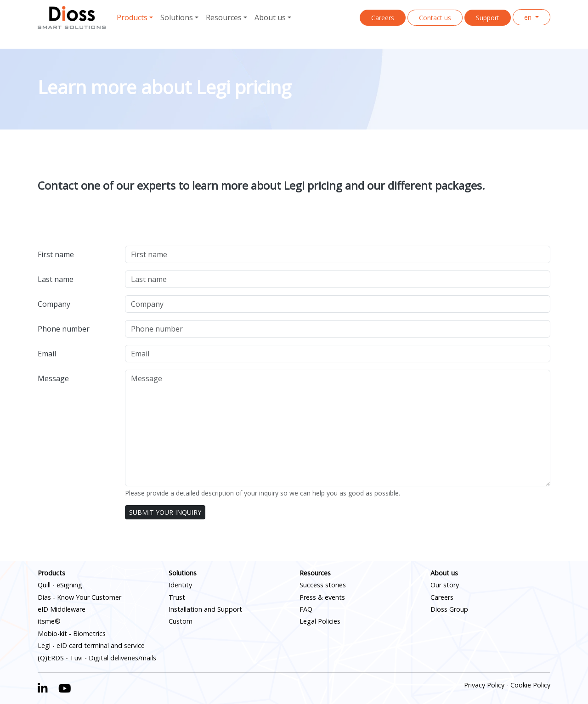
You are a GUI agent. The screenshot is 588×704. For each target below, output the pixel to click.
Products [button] (132, 17)
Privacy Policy (484, 685)
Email (47, 354)
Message (53, 378)
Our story (445, 585)
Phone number (64, 329)
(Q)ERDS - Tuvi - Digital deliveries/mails (97, 658)
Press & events (322, 597)
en (529, 17)
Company (54, 304)
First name (56, 254)
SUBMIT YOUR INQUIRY (165, 512)
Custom (181, 621)
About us (444, 573)
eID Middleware (62, 609)
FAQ (306, 609)
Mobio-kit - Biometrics (72, 634)
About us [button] (270, 17)
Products (51, 573)
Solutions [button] (177, 17)
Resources (315, 573)
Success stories (323, 585)
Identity (180, 585)
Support (488, 18)
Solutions (183, 573)
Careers (383, 18)
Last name (56, 279)
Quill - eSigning (60, 585)
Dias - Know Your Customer (79, 597)
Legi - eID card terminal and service (91, 645)
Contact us (435, 18)
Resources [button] (224, 17)
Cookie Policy (530, 685)
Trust (177, 597)
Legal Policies (320, 621)
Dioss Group (449, 609)
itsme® (49, 621)
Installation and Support (205, 609)
